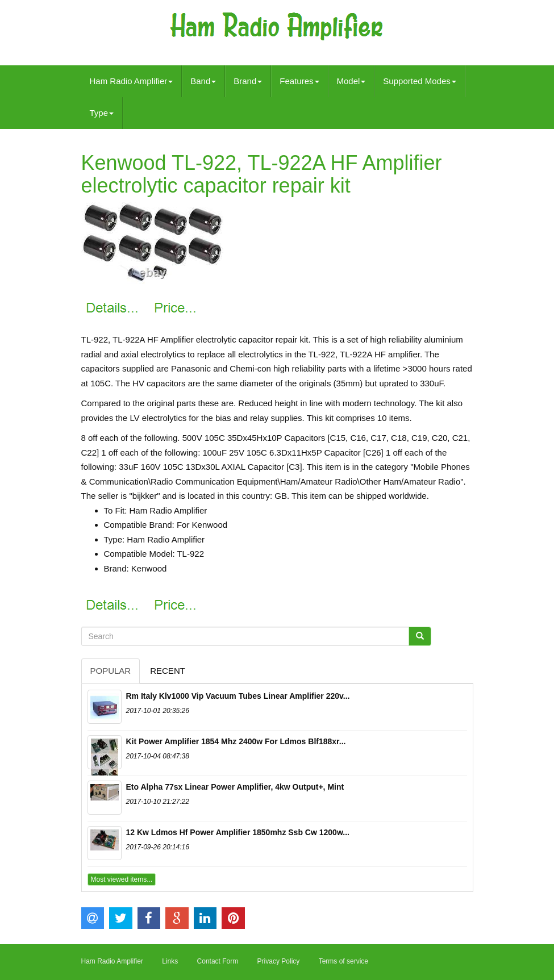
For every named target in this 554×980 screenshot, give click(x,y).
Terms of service (343, 961)
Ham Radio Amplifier (132, 81)
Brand (248, 81)
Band (203, 81)
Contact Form (218, 961)
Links (170, 961)
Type (102, 113)
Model (351, 81)
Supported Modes (419, 81)
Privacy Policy (279, 961)
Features (299, 81)
